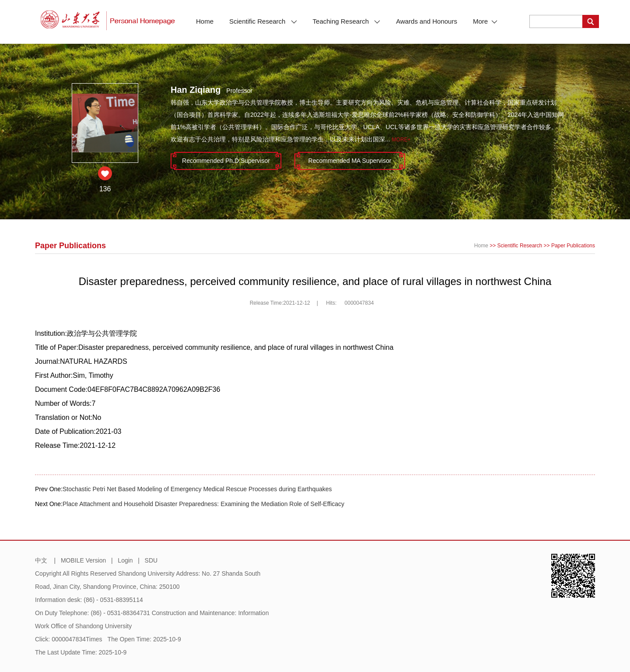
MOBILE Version (84, 560)
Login (125, 560)
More (485, 21)
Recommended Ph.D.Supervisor (226, 161)
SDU (151, 560)
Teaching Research (347, 21)
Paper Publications (573, 246)
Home (205, 21)
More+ (401, 140)
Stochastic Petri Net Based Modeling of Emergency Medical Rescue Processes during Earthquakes (197, 489)
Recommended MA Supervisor (350, 161)
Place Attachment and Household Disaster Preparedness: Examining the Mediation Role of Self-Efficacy (203, 504)
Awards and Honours (427, 21)
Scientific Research (263, 21)
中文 (41, 560)
